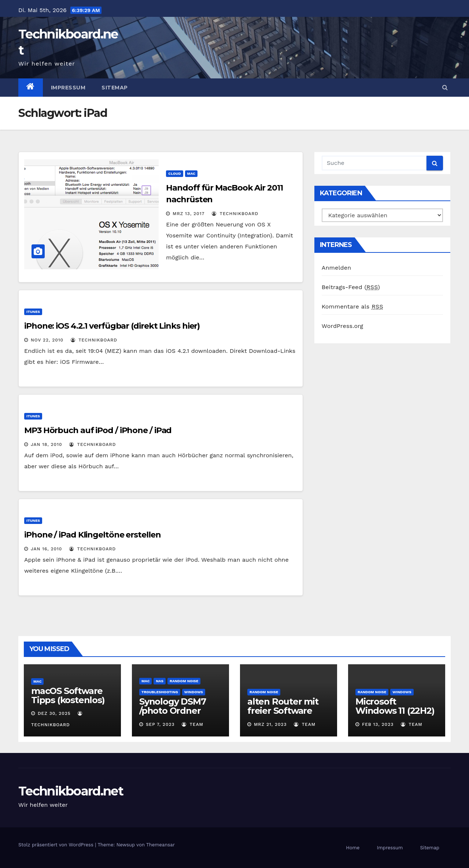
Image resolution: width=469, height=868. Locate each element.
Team (193, 724)
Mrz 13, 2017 (189, 214)
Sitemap (115, 88)
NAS (160, 681)
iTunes (33, 312)
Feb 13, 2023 (378, 724)
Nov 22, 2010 (47, 340)
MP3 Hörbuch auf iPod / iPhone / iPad (98, 430)
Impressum (68, 88)
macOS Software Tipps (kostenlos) (68, 695)
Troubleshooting (160, 692)
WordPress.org (343, 326)
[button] (445, 87)
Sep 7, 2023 (160, 724)
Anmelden (337, 268)
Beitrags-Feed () (351, 287)
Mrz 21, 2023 (270, 724)
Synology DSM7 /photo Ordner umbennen (172, 711)
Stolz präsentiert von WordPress (57, 845)
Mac (191, 173)
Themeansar (160, 845)
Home (353, 848)
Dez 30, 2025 (54, 713)
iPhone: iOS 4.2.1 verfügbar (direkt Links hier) (112, 326)
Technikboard (235, 214)
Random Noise (184, 681)
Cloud (174, 173)
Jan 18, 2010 (47, 444)
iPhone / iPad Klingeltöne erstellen (93, 535)
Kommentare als (352, 306)
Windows (194, 692)
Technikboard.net (71, 791)
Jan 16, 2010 (47, 549)
